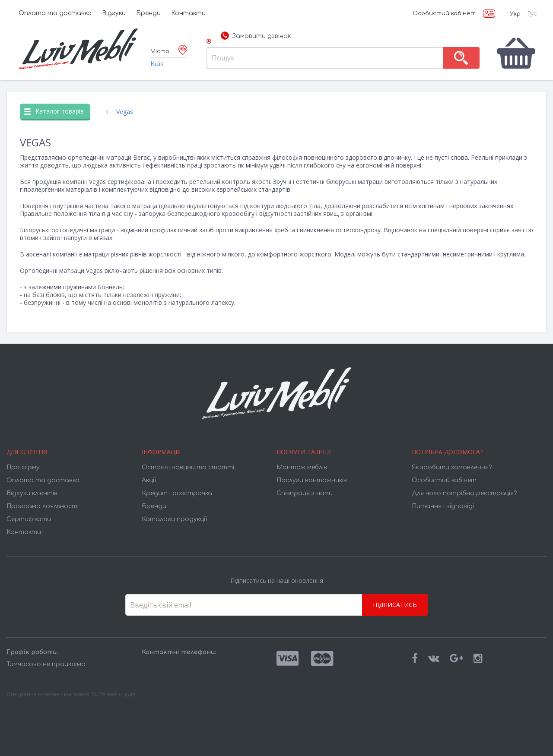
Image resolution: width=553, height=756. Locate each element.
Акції (149, 480)
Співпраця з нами (305, 493)
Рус (532, 14)
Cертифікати (29, 519)
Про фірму (23, 467)
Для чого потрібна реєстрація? (464, 493)
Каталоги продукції (174, 519)
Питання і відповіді (443, 506)
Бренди (148, 13)
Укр (515, 14)
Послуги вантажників (312, 480)
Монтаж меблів (302, 467)
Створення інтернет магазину (48, 694)
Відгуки (114, 13)
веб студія (121, 694)
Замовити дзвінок (256, 36)
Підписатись (395, 605)
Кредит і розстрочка (177, 493)
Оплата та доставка (55, 13)
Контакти (188, 13)
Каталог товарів (54, 111)
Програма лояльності (43, 506)
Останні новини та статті (188, 467)
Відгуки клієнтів (32, 493)
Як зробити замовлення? (452, 467)
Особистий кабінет (444, 13)
